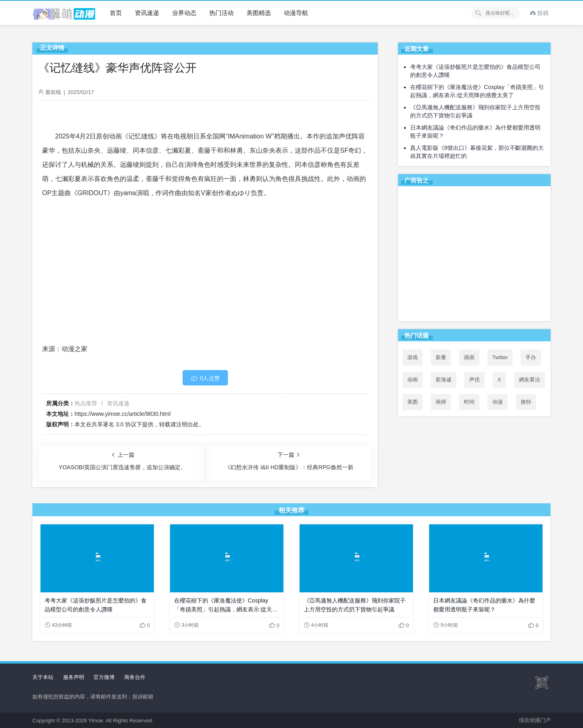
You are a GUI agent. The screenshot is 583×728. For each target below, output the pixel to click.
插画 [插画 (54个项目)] (469, 357)
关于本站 (43, 677)
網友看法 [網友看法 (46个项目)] (530, 380)
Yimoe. (96, 721)
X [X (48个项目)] (499, 380)
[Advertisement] (474, 255)
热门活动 (221, 13)
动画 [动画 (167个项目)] (413, 380)
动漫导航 (296, 13)
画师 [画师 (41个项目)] (441, 402)
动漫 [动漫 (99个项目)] (498, 402)
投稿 (539, 13)
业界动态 (184, 13)
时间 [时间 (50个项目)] (469, 402)
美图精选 (259, 13)
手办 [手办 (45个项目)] (531, 357)
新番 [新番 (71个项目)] (441, 357)
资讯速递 (147, 13)
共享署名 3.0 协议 (114, 424)
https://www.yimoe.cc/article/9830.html (122, 414)
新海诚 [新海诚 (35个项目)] (444, 380)
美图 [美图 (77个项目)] (413, 402)
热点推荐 (86, 403)
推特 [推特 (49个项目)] (526, 402)
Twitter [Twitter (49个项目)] (500, 357)
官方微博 (104, 677)
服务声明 (74, 677)
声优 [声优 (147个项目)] (474, 380)
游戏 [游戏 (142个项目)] (413, 357)
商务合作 (135, 677)
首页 (116, 13)
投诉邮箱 (143, 697)
